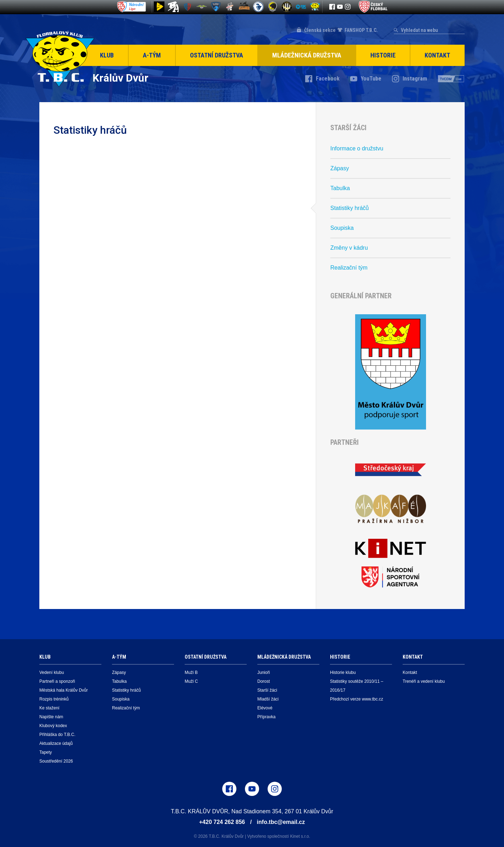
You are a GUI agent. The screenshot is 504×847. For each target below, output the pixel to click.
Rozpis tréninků (54, 699)
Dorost (264, 681)
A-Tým (152, 55)
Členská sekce (320, 30)
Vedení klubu (52, 672)
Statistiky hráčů (349, 208)
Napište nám (51, 717)
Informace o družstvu (357, 148)
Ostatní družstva (217, 55)
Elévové (265, 708)
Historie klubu (343, 672)
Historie (383, 55)
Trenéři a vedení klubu (424, 681)
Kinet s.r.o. (300, 836)
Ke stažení (49, 708)
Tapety (46, 752)
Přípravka (266, 717)
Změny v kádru (349, 248)
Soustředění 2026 (56, 761)
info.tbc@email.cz (281, 822)
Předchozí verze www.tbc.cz (357, 699)
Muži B (191, 672)
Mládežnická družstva (307, 55)
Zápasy (340, 168)
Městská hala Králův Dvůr (64, 690)
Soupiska (342, 228)
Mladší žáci (268, 699)
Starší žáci (267, 690)
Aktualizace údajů (56, 743)
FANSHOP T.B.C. (361, 30)
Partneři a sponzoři (57, 681)
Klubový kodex (53, 726)
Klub (107, 55)
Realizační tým (349, 268)
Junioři (264, 672)
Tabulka (340, 188)
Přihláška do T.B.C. (57, 735)
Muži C (191, 681)
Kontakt (437, 55)
